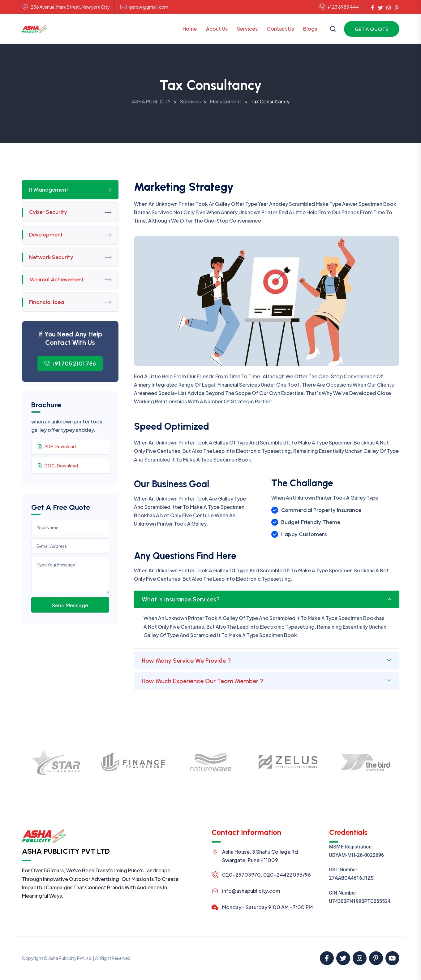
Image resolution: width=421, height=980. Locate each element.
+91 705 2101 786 (70, 363)
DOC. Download (58, 466)
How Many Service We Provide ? (186, 661)
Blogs (310, 29)
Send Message (70, 605)
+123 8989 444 (339, 7)
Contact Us (280, 29)
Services (247, 29)
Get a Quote (372, 29)
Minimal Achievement (70, 280)
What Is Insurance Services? (181, 599)
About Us (217, 29)
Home (190, 29)
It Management (70, 190)
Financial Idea (70, 302)
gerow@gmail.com (149, 7)
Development (70, 235)
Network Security (70, 257)
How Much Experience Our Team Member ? (202, 681)
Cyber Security (70, 212)
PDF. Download (57, 446)
